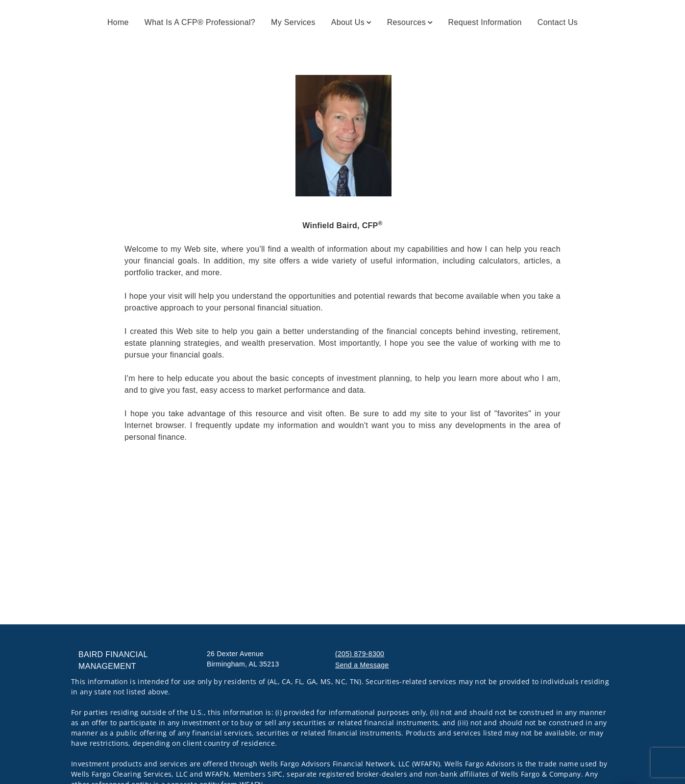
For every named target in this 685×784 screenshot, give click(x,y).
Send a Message (362, 665)
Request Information (485, 22)
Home (118, 22)
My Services (293, 22)
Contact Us (558, 22)
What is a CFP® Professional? (200, 22)
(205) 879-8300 (360, 654)
